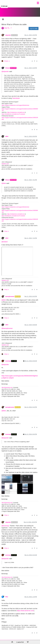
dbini (7, 134)
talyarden (8, 33)
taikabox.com (5, 162)
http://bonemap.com (7, 385)
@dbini (4, 181)
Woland (8, 66)
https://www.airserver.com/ (25, 609)
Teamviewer (16, 96)
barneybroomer (10, 294)
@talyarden (5, 69)
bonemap (8, 359)
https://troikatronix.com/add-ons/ (16, 110)
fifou (7, 595)
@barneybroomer (7, 326)
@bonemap (5, 524)
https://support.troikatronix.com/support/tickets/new (15, 103)
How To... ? (8, 26)
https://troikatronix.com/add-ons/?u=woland (13, 112)
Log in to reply (34, 26)
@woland (5, 240)
